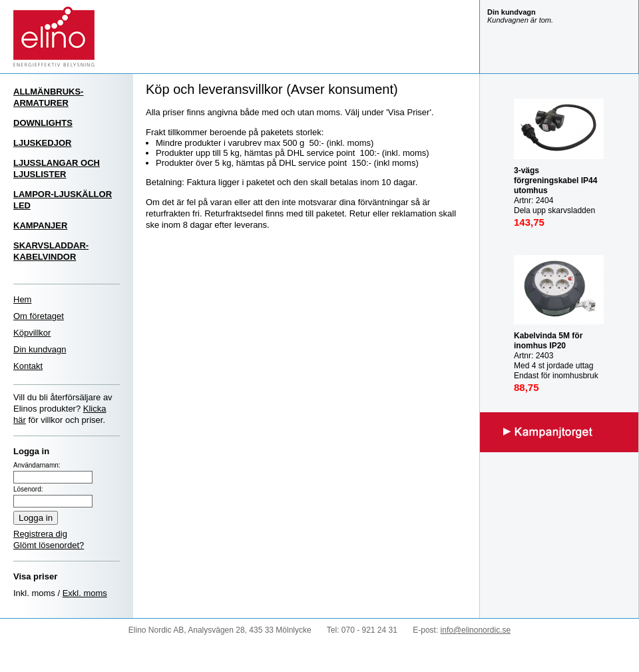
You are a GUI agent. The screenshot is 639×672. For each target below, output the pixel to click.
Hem (22, 299)
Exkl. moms (85, 593)
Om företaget (39, 316)
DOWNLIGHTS (43, 123)
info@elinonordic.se (476, 630)
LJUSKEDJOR (42, 143)
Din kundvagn (40, 349)
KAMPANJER (40, 225)
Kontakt (28, 366)
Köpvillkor (32, 333)
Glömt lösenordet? (49, 545)
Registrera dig (40, 534)
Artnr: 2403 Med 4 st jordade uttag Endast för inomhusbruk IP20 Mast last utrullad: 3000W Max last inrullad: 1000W (557, 371)
